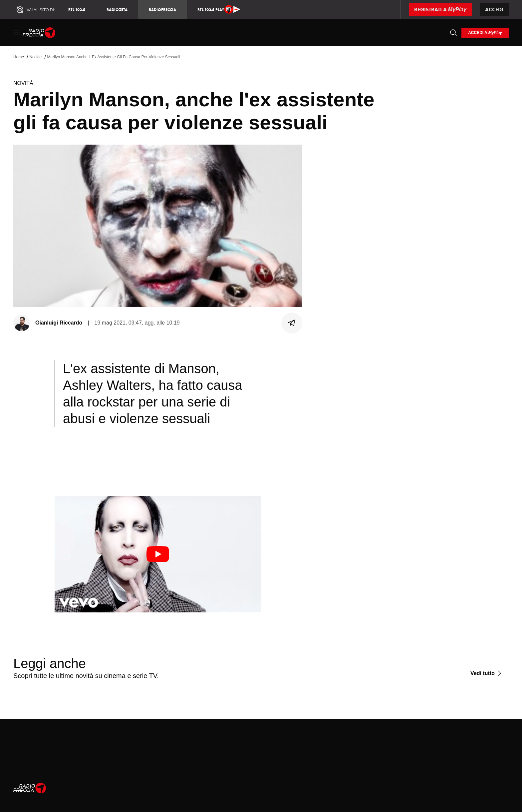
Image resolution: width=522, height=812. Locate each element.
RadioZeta (117, 9)
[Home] (39, 33)
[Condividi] (292, 323)
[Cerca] (453, 33)
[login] (485, 33)
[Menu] (17, 33)
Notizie (35, 57)
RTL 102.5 (77, 9)
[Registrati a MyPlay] (440, 10)
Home (19, 57)
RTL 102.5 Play (219, 9)
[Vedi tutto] (487, 673)
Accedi (494, 9)
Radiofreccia (162, 9)
